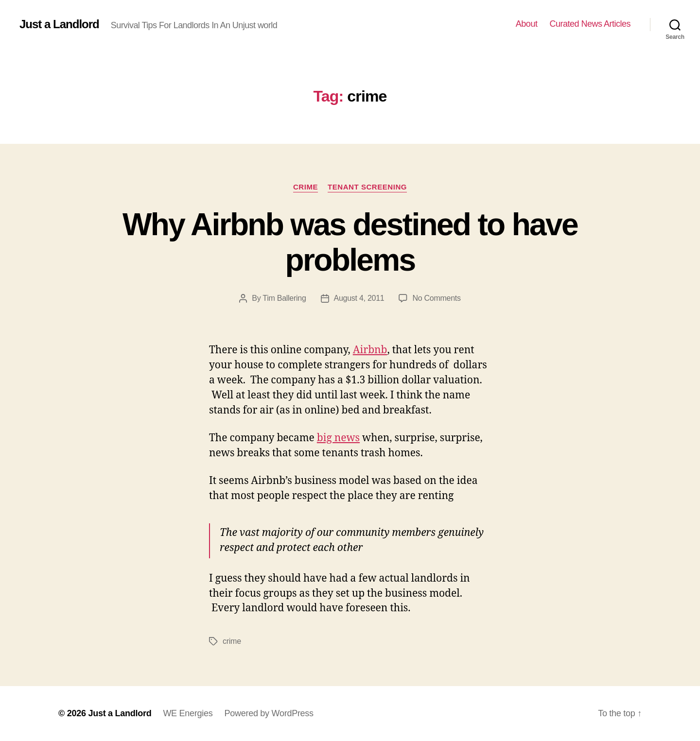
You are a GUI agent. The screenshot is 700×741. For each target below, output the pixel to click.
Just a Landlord (59, 24)
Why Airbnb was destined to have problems (350, 242)
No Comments (436, 298)
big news (338, 438)
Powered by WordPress (269, 713)
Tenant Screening (367, 187)
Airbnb (370, 350)
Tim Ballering (284, 298)
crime (306, 187)
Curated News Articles (590, 24)
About (527, 24)
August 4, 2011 (359, 298)
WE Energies (188, 713)
